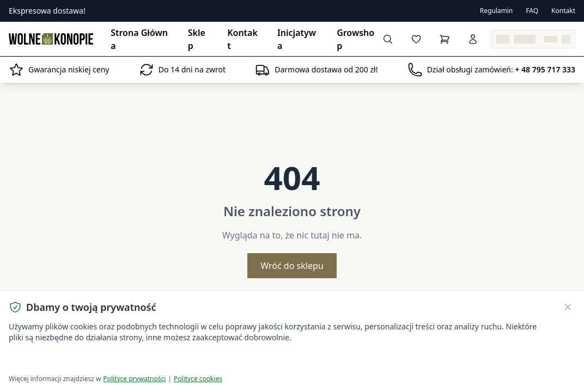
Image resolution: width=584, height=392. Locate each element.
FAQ (532, 11)
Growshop (355, 39)
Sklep (197, 39)
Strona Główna (139, 39)
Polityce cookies (198, 379)
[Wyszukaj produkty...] (388, 39)
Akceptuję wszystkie (48, 360)
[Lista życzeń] (416, 39)
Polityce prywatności (134, 379)
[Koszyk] (445, 39)
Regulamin (497, 11)
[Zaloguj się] (473, 39)
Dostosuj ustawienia (137, 360)
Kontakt (563, 11)
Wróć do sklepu (292, 266)
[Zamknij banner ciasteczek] (568, 307)
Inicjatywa (297, 39)
